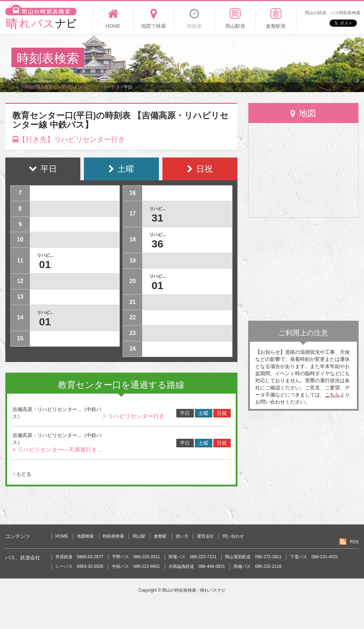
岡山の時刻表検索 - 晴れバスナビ (194, 590)
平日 (185, 413)
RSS (354, 542)
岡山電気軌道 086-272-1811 (253, 557)
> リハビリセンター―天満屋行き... (57, 450)
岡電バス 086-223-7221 (192, 557)
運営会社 (205, 536)
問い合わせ (233, 536)
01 (45, 264)
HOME (62, 536)
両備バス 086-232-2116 (258, 566)
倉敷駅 (160, 536)
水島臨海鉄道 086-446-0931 (197, 566)
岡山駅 (139, 536)
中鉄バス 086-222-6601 (136, 566)
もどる (22, 474)
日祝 (222, 413)
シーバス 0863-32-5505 (79, 566)
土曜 (203, 413)
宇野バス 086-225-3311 (136, 557)
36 (157, 244)
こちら (332, 395)
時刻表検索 (113, 536)
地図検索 (85, 536)
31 (157, 218)
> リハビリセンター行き (134, 416)
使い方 (182, 536)
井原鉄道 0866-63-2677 (79, 557)
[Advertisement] (223, 58)
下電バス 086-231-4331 (314, 557)
